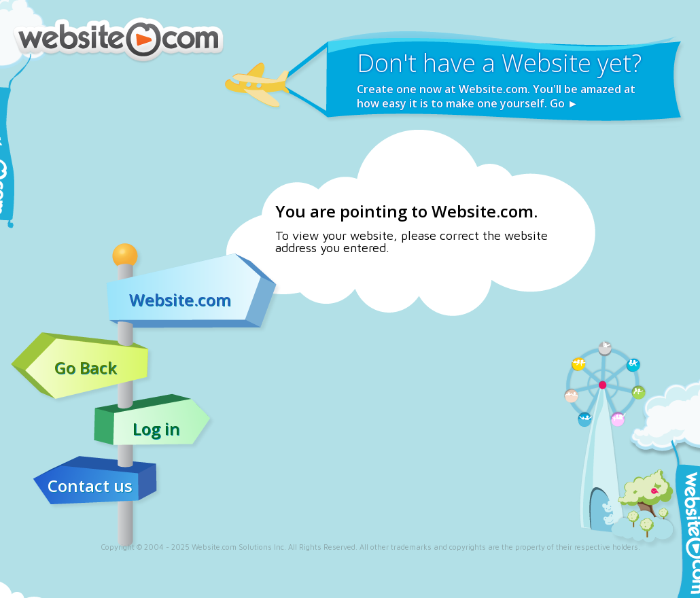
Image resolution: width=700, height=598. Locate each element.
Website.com (180, 300)
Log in (156, 429)
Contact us (90, 486)
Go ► (564, 103)
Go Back (86, 368)
